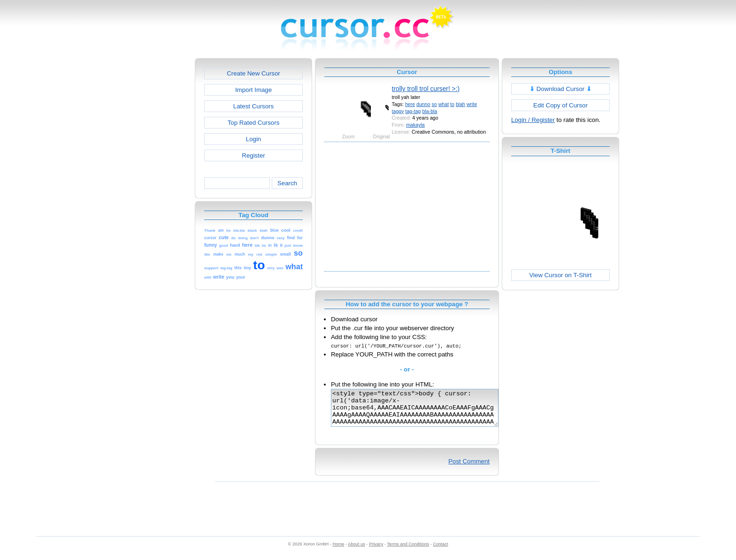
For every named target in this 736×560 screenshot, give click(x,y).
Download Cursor (560, 89)
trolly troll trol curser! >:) (426, 89)
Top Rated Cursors (254, 123)
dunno (423, 104)
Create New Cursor (253, 73)
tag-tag (413, 111)
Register (253, 155)
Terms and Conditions (408, 551)
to (452, 104)
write (472, 104)
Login (253, 139)
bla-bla (429, 111)
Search (287, 183)
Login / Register (533, 120)
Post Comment (469, 468)
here (410, 104)
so (434, 104)
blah (460, 104)
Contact (441, 551)
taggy (398, 111)
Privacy (376, 551)
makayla (415, 125)
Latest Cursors (253, 106)
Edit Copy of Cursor (560, 105)
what (444, 104)
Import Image (253, 90)
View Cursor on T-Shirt (561, 275)
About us (356, 551)
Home (339, 551)
